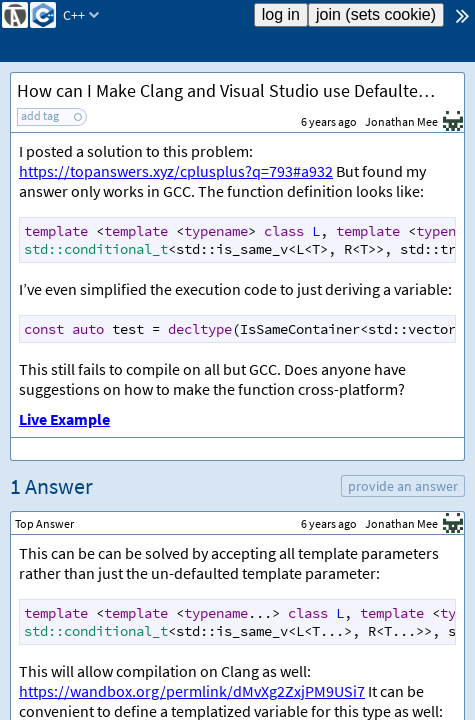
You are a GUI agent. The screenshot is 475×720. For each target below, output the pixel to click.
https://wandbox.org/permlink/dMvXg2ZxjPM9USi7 (192, 691)
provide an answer (403, 486)
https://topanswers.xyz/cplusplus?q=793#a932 (176, 171)
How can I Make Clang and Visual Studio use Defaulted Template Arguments (240, 90)
